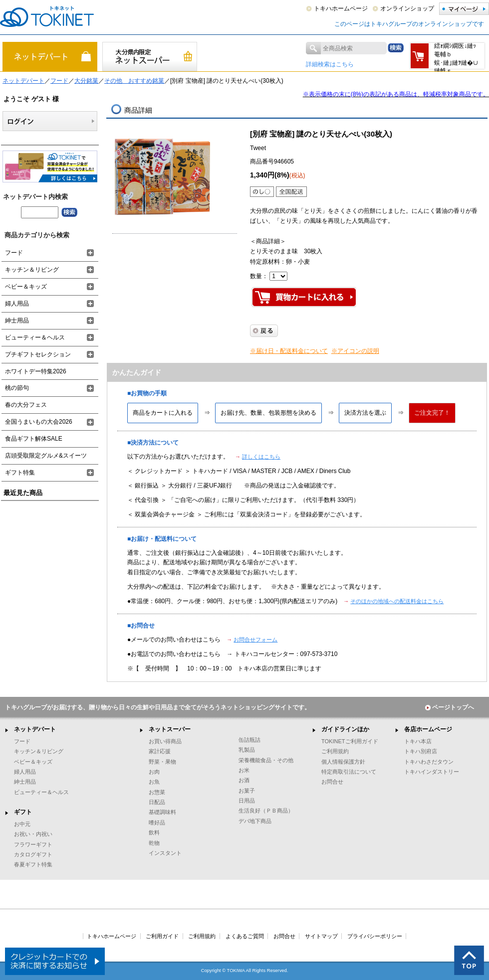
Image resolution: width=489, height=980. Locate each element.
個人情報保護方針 (343, 762)
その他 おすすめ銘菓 (134, 81)
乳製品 (247, 750)
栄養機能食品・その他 (266, 760)
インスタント (165, 853)
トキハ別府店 (421, 751)
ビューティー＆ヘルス (35, 337)
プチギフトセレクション (38, 354)
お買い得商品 (165, 741)
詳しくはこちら (261, 457)
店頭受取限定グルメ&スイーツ (46, 456)
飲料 (154, 832)
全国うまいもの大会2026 (39, 422)
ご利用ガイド (162, 936)
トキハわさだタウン (429, 762)
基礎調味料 (162, 812)
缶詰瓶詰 (249, 740)
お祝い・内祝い (33, 834)
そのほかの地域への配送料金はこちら (397, 601)
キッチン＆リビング (32, 270)
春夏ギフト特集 (33, 864)
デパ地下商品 (255, 821)
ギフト (23, 812)
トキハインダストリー (432, 772)
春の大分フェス (26, 405)
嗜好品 (157, 822)
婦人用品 (17, 304)
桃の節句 (17, 388)
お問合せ (332, 782)
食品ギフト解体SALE (34, 439)
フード (59, 81)
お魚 (154, 782)
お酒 (244, 780)
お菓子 (247, 791)
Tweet (258, 148)
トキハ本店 (418, 741)
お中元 (22, 824)
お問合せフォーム (255, 640)
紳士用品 (17, 321)
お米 (244, 770)
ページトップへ (450, 707)
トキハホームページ (341, 8)
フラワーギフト (33, 844)
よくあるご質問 (245, 936)
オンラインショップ (407, 8)
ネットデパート (23, 81)
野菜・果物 (162, 762)
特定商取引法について (349, 772)
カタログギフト (33, 854)
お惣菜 (157, 792)
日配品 (157, 802)
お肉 (154, 772)
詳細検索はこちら (330, 64)
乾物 (154, 843)
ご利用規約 (335, 751)
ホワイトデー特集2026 (36, 371)
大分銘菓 (86, 81)
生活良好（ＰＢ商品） (266, 811)
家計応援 (160, 751)
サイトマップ (321, 936)
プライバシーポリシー (375, 936)
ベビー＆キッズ (26, 287)
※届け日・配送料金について (289, 351)
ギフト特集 (20, 473)
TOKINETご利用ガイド (350, 741)
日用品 (247, 801)
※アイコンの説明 (355, 351)
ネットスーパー (170, 729)
